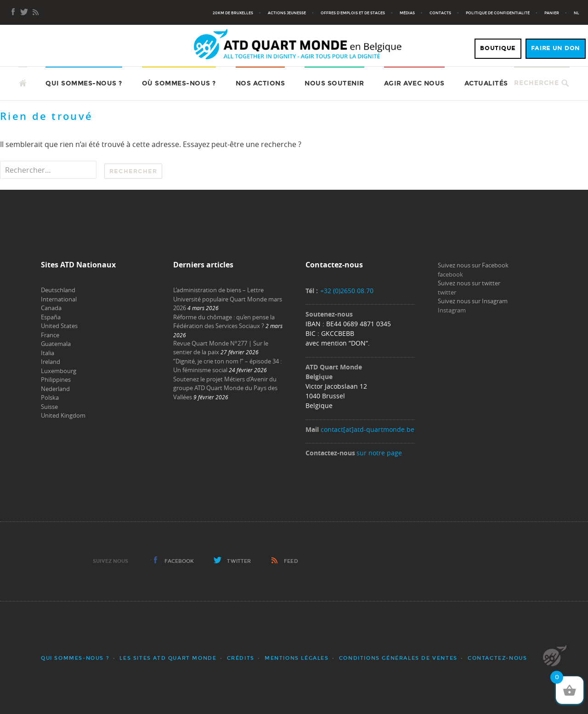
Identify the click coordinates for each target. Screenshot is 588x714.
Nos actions (260, 83)
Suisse (49, 407)
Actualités (486, 83)
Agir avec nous (414, 83)
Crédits (241, 658)
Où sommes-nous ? (179, 83)
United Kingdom (63, 415)
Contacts (440, 13)
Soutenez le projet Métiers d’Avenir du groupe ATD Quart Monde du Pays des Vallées (225, 388)
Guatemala (56, 344)
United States (59, 326)
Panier (552, 13)
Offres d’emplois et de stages (353, 13)
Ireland (51, 362)
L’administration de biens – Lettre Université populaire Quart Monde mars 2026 (228, 299)
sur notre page (379, 453)
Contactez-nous (497, 658)
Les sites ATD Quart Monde (168, 658)
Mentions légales (297, 658)
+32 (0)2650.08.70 (347, 291)
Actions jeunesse (287, 13)
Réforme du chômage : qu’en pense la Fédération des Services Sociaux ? (224, 322)
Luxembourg (59, 371)
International (59, 299)
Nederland (55, 389)
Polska (50, 397)
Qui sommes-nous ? (84, 83)
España (51, 317)
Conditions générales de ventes (398, 658)
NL (577, 13)
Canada (51, 308)
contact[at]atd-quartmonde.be (367, 429)
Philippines (56, 380)
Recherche (537, 83)
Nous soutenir (334, 83)
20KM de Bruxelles (233, 13)
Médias (407, 13)
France (50, 335)
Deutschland (58, 290)
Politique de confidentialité (498, 13)
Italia (48, 353)
